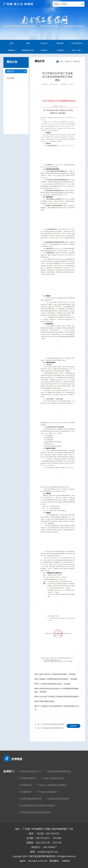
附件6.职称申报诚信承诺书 (45, 701)
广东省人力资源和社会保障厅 (52, 785)
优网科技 (68, 861)
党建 (28, 43)
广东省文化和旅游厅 (47, 792)
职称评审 (12, 50)
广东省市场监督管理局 (30, 799)
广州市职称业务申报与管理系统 (34, 812)
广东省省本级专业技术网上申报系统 (37, 806)
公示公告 (11, 78)
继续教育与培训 (28, 50)
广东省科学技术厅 (27, 778)
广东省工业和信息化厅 (53, 778)
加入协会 (44, 43)
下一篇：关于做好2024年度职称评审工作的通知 (49, 728)
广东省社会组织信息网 (57, 799)
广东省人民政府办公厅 (30, 771)
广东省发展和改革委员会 (58, 771)
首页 (12, 43)
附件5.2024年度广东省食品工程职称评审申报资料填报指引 (57, 697)
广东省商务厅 (25, 792)
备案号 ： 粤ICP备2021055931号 (32, 861)
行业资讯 (60, 50)
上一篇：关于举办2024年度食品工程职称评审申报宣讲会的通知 (49, 725)
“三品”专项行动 (76, 43)
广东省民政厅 (25, 785)
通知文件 (11, 71)
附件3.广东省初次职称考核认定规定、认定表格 (52, 684)
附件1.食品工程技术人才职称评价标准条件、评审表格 (55, 674)
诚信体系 (60, 43)
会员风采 (44, 50)
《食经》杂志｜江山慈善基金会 (76, 51)
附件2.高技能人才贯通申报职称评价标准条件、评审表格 (56, 679)
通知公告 (68, 61)
